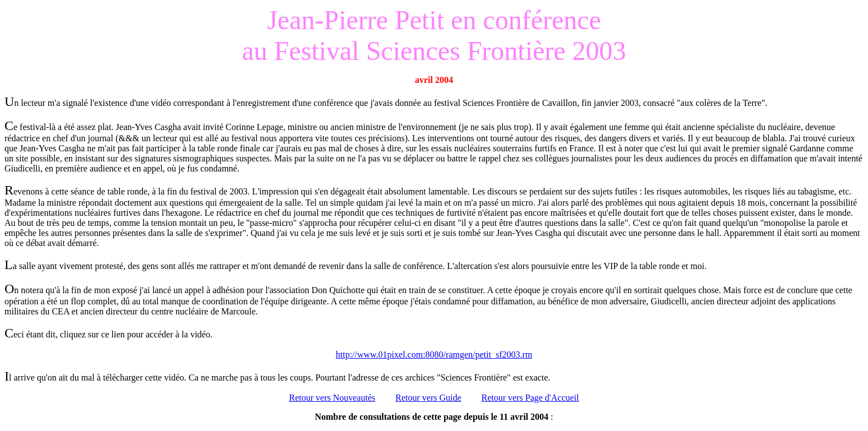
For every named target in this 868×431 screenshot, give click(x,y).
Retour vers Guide (428, 398)
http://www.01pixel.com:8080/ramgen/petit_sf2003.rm (434, 354)
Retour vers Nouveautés (333, 398)
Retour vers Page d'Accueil (530, 398)
